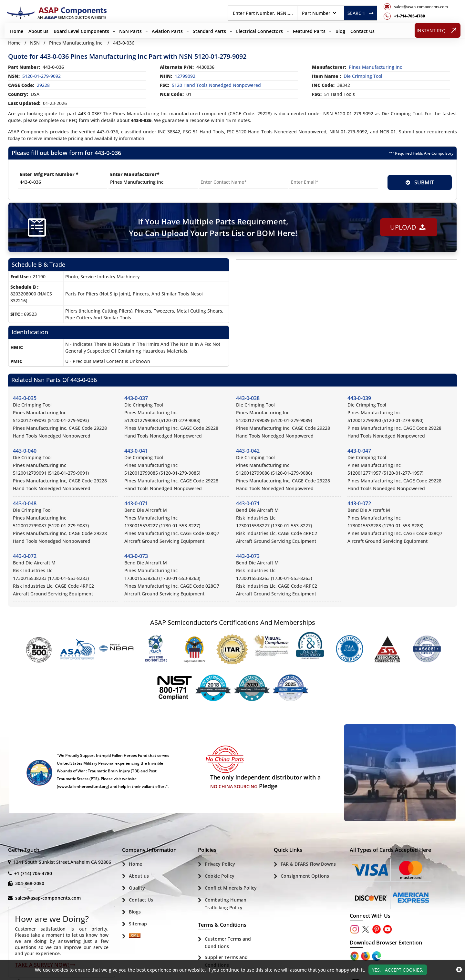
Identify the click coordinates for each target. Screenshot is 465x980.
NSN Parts (130, 31)
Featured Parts (309, 31)
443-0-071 (136, 503)
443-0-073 (136, 556)
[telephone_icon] (416, 16)
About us (38, 31)
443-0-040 (25, 451)
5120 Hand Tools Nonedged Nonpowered (216, 85)
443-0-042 (248, 451)
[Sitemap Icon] (135, 937)
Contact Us (362, 31)
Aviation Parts (167, 31)
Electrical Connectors (259, 31)
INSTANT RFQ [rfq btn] (438, 30)
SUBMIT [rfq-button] (420, 182)
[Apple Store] (355, 955)
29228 (43, 85)
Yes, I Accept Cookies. (398, 970)
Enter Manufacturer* (135, 174)
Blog (340, 31)
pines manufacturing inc (375, 67)
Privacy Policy (220, 864)
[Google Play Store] (366, 955)
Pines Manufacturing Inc (76, 43)
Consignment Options (305, 876)
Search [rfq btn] (361, 13)
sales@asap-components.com (48, 898)
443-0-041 (136, 451)
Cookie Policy (220, 876)
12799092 (185, 76)
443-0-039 (359, 398)
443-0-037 (136, 398)
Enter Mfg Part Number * (49, 174)
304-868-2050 (30, 883)
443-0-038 (248, 398)
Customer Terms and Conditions (228, 943)
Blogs (135, 912)
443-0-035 (25, 398)
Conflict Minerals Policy (231, 888)
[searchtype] (319, 13)
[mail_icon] (416, 7)
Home (17, 31)
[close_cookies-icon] (459, 970)
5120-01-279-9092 (41, 76)
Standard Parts (209, 31)
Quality (137, 888)
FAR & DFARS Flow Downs (308, 864)
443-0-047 (359, 451)
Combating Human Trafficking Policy (226, 904)
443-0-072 (359, 503)
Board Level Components (81, 31)
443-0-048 (25, 503)
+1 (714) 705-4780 (33, 873)
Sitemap (138, 924)
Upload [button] (408, 227)
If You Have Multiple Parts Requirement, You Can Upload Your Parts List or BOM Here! (213, 227)
